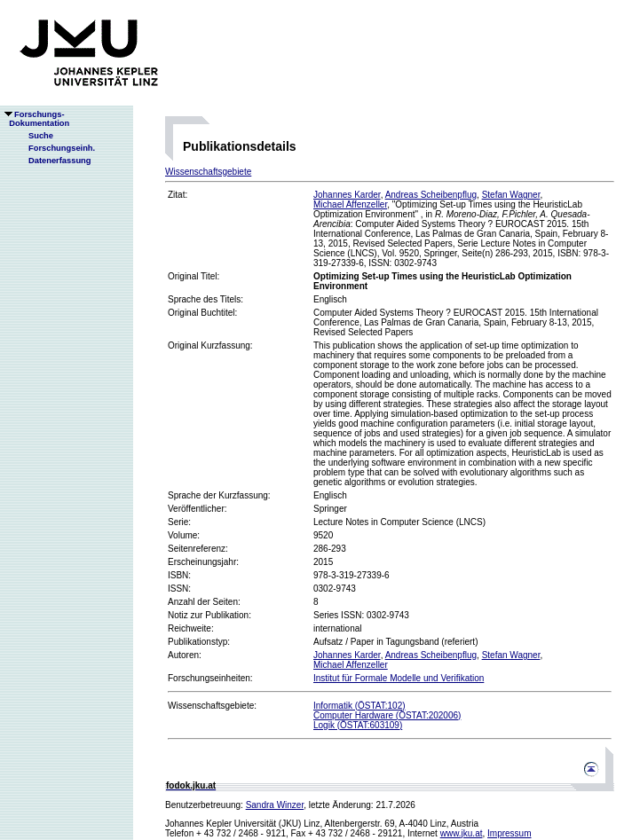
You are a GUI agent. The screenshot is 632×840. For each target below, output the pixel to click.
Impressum (509, 833)
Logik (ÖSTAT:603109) (358, 725)
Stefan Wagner (511, 195)
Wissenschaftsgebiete (208, 172)
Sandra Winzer (275, 805)
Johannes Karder (347, 195)
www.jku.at (462, 833)
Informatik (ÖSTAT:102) (359, 706)
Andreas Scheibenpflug (431, 195)
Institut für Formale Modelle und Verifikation (399, 678)
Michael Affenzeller (350, 204)
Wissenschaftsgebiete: (212, 706)
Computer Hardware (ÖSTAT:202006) (387, 715)
